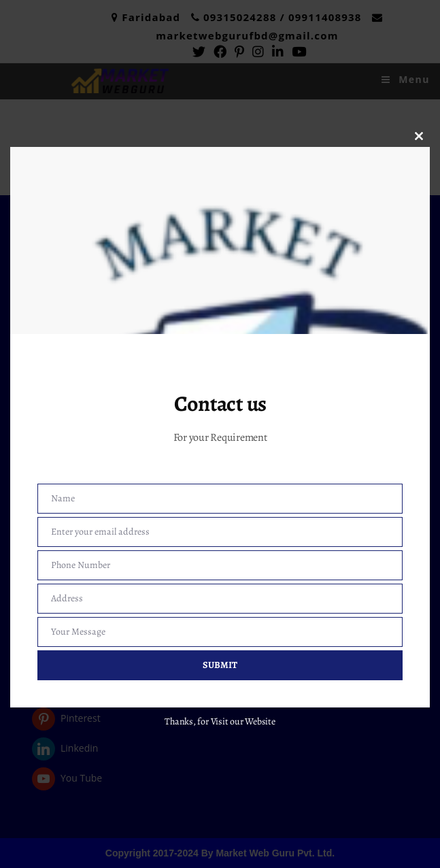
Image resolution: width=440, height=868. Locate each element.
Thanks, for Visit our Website (220, 721)
